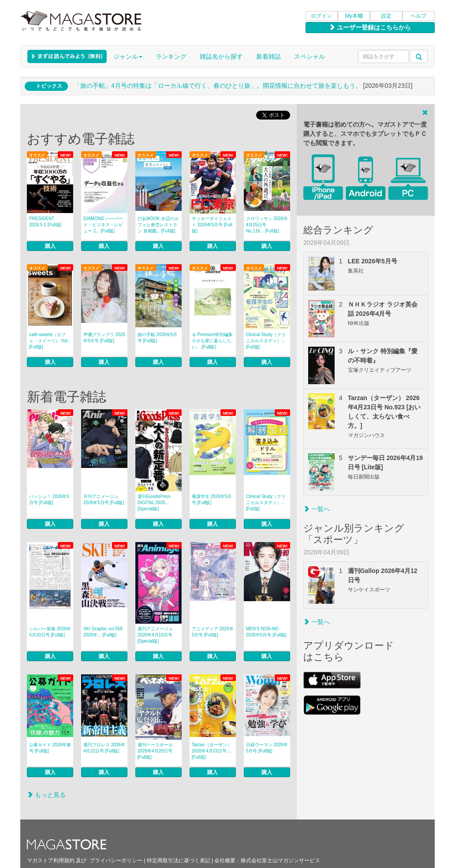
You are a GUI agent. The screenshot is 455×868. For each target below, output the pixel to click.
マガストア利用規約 (51, 861)
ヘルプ (418, 16)
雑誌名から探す (221, 56)
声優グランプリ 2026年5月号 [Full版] (104, 338)
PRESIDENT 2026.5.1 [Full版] (45, 222)
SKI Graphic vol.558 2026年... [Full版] (103, 632)
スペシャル (310, 56)
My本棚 (354, 16)
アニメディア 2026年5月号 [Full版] (213, 632)
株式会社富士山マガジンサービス (280, 861)
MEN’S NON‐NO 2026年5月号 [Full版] (266, 632)
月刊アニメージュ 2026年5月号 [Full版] (104, 499)
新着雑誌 (269, 56)
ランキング (171, 56)
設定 (386, 16)
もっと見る (46, 795)
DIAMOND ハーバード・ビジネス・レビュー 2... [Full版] (103, 225)
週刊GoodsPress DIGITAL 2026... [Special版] (154, 503)
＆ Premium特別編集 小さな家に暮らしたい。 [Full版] (212, 341)
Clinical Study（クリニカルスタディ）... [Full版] (266, 341)
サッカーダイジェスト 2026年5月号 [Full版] (212, 225)
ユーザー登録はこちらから (370, 27)
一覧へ (317, 509)
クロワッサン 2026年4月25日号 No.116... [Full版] (267, 225)
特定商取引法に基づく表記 (179, 861)
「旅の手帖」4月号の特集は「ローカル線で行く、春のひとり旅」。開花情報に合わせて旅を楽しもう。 (218, 86)
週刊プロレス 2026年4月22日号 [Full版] (104, 748)
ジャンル (128, 56)
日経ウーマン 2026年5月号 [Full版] (267, 748)
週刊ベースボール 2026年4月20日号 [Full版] (155, 751)
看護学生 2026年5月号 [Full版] (212, 499)
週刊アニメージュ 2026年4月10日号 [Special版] (155, 635)
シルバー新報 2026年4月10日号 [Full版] (50, 632)
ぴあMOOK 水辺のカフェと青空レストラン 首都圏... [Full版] (158, 225)
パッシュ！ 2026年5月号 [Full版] (49, 499)
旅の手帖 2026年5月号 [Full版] (158, 338)
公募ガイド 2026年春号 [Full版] (50, 748)
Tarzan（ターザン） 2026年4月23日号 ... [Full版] (212, 751)
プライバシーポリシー (116, 861)
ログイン (321, 16)
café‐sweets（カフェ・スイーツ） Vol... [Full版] (50, 341)
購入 (50, 246)
